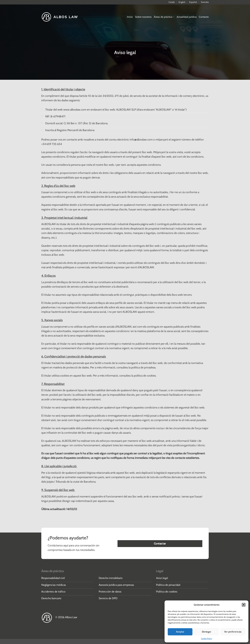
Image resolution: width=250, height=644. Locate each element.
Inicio (130, 17)
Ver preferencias (233, 632)
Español (193, 2)
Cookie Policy (207, 638)
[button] (244, 605)
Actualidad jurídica (187, 17)
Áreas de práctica (164, 17)
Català (172, 2)
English (182, 2)
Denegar (206, 632)
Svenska (205, 2)
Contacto (204, 17)
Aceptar (180, 632)
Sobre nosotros (143, 17)
